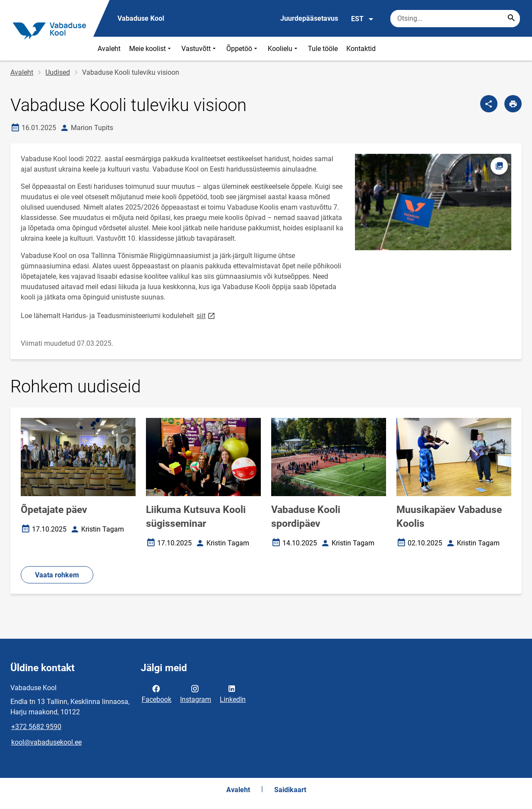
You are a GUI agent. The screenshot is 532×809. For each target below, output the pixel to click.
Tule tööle (323, 49)
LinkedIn (233, 693)
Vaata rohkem (57, 575)
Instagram (196, 693)
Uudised (58, 72)
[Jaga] (489, 104)
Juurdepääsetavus (309, 18)
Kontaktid (361, 49)
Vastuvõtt (199, 49)
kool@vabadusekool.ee (46, 742)
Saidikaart (290, 790)
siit (206, 315)
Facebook (157, 693)
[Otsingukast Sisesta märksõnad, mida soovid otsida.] (455, 19)
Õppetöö (243, 49)
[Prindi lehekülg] (513, 104)
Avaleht (109, 49)
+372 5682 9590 (36, 727)
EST (363, 19)
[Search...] (511, 19)
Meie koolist (151, 49)
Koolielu (283, 49)
